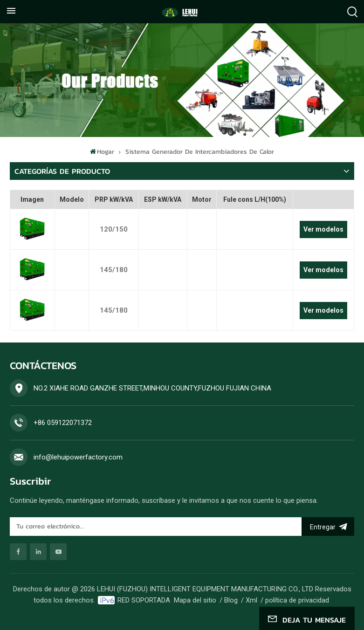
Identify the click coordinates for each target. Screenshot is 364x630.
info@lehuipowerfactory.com (78, 457)
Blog (231, 600)
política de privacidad (297, 600)
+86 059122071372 (63, 423)
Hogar (102, 152)
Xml (251, 600)
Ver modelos (323, 229)
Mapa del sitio (195, 600)
